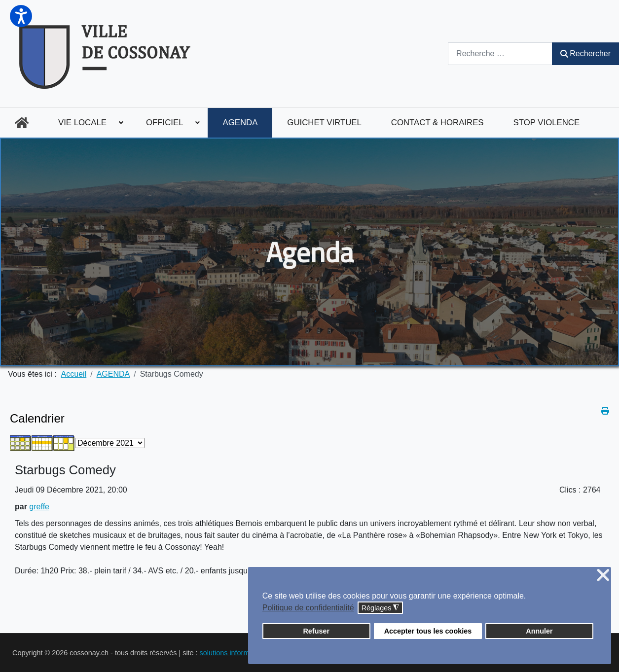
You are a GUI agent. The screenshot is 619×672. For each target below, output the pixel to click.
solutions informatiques (236, 653)
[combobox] (500, 53)
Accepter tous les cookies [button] (428, 631)
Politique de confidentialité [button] (308, 608)
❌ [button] (603, 576)
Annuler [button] (539, 631)
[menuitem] (22, 123)
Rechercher (585, 53)
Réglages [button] (381, 608)
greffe (39, 507)
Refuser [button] (316, 631)
